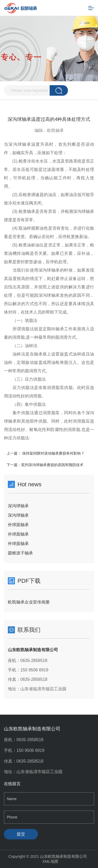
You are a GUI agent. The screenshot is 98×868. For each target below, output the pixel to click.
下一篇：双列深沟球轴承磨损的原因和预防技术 (45, 465)
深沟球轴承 (18, 506)
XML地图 (50, 861)
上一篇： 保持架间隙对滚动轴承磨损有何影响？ (45, 453)
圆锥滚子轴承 (20, 553)
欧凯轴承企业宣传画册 (29, 602)
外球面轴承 (18, 525)
